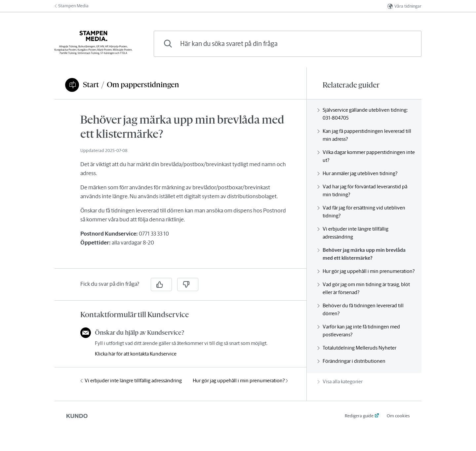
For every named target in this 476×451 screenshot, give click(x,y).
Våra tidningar (404, 6)
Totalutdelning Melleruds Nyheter (357, 348)
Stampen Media (72, 6)
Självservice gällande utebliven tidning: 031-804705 (363, 114)
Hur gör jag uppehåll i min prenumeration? (240, 380)
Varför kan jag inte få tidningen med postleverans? (359, 331)
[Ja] (161, 284)
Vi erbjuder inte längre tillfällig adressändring (131, 380)
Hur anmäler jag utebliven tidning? (357, 173)
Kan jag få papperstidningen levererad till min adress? (364, 135)
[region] (180, 188)
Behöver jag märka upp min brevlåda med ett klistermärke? (361, 254)
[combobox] (288, 44)
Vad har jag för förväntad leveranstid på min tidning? (362, 190)
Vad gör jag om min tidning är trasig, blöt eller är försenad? (364, 288)
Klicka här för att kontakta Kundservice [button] (136, 354)
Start (91, 85)
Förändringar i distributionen (351, 361)
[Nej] (188, 284)
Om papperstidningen (143, 85)
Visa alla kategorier (340, 381)
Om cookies (398, 416)
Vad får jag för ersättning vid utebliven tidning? (361, 212)
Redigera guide (359, 416)
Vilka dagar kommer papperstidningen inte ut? (366, 156)
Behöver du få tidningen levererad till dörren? (360, 309)
